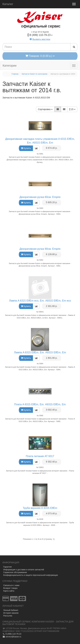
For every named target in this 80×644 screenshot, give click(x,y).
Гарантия (7, 567)
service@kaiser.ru (12, 637)
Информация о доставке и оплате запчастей (24, 570)
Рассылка (8, 616)
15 (72, 109)
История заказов (11, 613)
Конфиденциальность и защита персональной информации (31, 575)
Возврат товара (10, 588)
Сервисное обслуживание (15, 572)
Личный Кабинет (11, 610)
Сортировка (45, 109)
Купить (26, 148)
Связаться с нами (11, 585)
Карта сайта (9, 591)
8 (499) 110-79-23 (12, 634)
